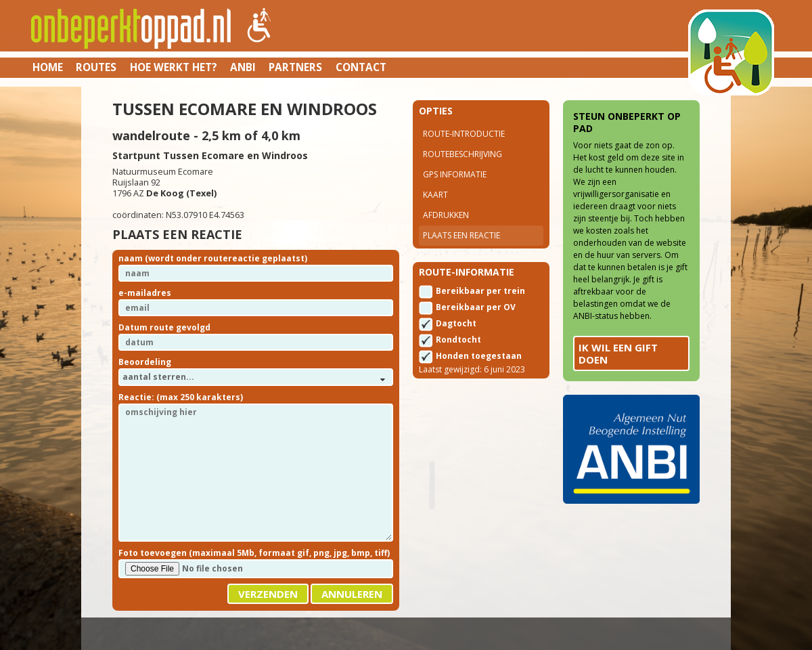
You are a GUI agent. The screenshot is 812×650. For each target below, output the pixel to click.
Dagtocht (456, 323)
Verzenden (268, 594)
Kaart (435, 195)
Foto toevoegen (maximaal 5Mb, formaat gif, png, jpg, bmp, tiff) (254, 553)
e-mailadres (145, 293)
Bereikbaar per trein (480, 291)
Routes (96, 67)
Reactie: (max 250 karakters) (181, 397)
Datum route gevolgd (164, 327)
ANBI (243, 67)
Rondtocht (458, 340)
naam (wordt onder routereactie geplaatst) (213, 258)
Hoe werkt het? (174, 67)
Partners (295, 67)
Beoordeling (145, 362)
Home (48, 67)
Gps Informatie (455, 174)
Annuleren (352, 594)
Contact (361, 67)
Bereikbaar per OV (476, 307)
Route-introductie (464, 134)
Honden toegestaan (479, 356)
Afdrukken (446, 215)
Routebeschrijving (463, 154)
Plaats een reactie (461, 235)
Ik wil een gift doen (618, 353)
